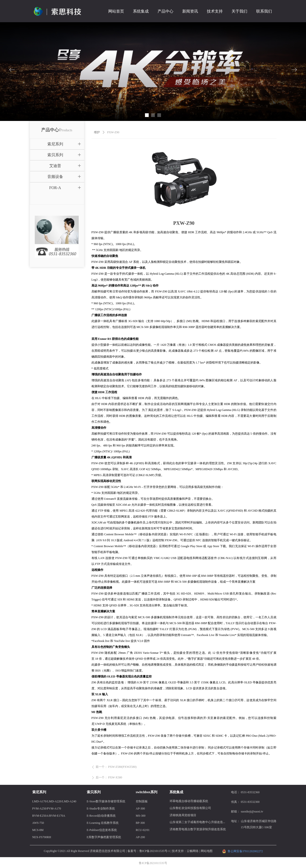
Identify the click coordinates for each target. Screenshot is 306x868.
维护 (97, 132)
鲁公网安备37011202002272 (245, 851)
